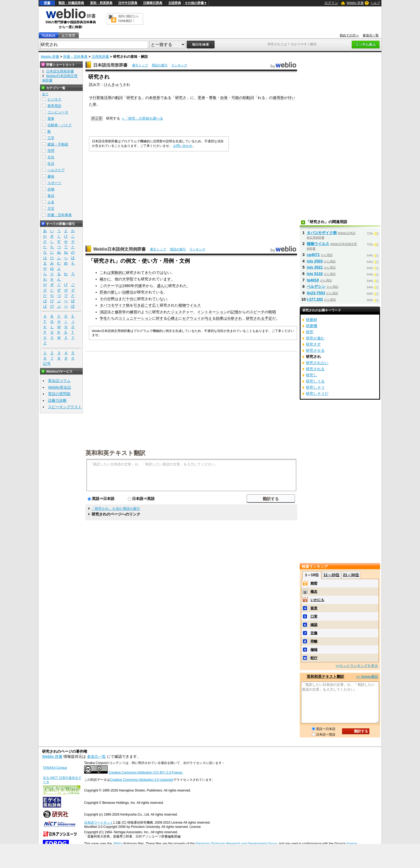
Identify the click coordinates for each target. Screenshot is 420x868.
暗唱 (272, 312)
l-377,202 (315, 299)
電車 (51, 119)
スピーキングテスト (65, 407)
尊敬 (213, 98)
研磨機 (312, 326)
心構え (173, 318)
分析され (235, 318)
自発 (224, 98)
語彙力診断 (57, 400)
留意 (314, 608)
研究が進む (315, 338)
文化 (51, 157)
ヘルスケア (56, 170)
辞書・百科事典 (75, 57)
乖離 (314, 641)
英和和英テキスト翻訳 (115, 453)
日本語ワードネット (99, 823)
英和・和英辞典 (101, 3)
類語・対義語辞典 (71, 3)
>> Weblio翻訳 (367, 677)
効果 (220, 318)
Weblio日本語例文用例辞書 (119, 249)
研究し (312, 375)
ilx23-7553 (316, 293)
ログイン (331, 3)
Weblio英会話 (59, 387)
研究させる (315, 350)
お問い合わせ (183, 146)
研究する (134, 98)
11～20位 (331, 575)
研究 (179, 98)
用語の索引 (160, 65)
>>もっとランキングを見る (357, 666)
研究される (255, 318)
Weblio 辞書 (355, 3)
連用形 (278, 98)
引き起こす (143, 305)
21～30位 (351, 575)
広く (156, 305)
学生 (103, 318)
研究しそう (315, 387)
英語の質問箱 (59, 394)
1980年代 (130, 286)
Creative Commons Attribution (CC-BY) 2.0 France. (146, 773)
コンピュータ (58, 112)
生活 (51, 164)
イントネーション (212, 312)
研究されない (317, 363)
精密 (314, 583)
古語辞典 (175, 3)
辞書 (47, 3)
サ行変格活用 (100, 98)
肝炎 (103, 292)
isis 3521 (315, 267)
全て (45, 94)
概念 (314, 592)
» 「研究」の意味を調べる (142, 118)
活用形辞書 (100, 57)
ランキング (179, 65)
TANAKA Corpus (55, 768)
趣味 (51, 176)
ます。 (169, 279)
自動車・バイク (60, 125)
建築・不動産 (58, 144)
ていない (160, 299)
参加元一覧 (371, 35)
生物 (51, 189)
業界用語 (54, 106)
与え (208, 318)
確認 (314, 625)
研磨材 (312, 320)
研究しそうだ (317, 393)
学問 (51, 151)
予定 (268, 318)
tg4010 (313, 280)
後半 (142, 286)
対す (160, 318)
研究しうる (315, 381)
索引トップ (140, 65)
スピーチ (257, 312)
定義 (314, 633)
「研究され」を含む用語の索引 (116, 509)
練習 (133, 312)
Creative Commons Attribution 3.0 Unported (142, 780)
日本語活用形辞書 (110, 65)
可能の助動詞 (243, 98)
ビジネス (54, 99)
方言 (51, 209)
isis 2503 (315, 261)
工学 (51, 138)
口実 (314, 616)
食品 (51, 196)
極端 (314, 650)
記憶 (235, 312)
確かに (105, 279)
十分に (132, 299)
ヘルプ (375, 3)
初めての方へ (349, 35)
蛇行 (314, 658)
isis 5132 (315, 274)
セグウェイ (192, 318)
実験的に (118, 273)
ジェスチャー (182, 312)
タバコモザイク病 (115, 305)
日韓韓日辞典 (153, 3)
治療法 (128, 292)
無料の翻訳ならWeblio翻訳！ (128, 19)
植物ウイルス (190, 305)
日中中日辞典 (128, 3)
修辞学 (120, 312)
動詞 (119, 98)
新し (115, 292)
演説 (103, 312)
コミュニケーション (135, 318)
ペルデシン (316, 286)
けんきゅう (113, 85)
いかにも (317, 600)
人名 (51, 202)
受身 (201, 98)
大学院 (128, 279)
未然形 (155, 98)
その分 (105, 299)
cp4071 (313, 255)
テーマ (113, 286)
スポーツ (54, 183)
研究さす (313, 344)
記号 (47, 364)
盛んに (163, 286)
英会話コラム (59, 381)
